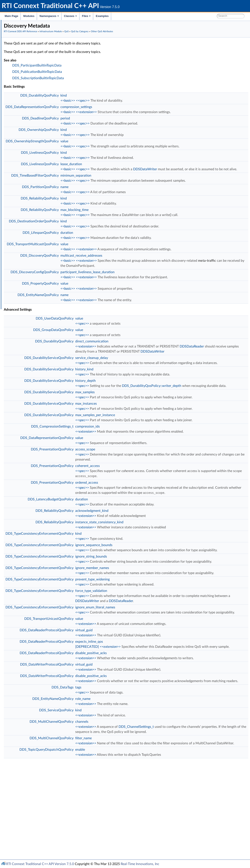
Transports (21, 233)
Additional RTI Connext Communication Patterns (46, 271)
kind (127, 101)
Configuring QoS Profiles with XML (37, 266)
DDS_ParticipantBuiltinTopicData (100, 71)
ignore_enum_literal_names (159, 678)
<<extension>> (150, 117)
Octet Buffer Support (31, 210)
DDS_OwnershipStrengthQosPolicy (96, 146)
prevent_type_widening (156, 650)
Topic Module (23, 61)
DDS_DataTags (126, 778)
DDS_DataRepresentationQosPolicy (96, 112)
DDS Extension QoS (37, 136)
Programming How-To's (26, 275)
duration (130, 248)
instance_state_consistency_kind (163, 578)
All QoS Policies (31, 117)
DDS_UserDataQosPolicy (118, 334)
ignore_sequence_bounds (157, 601)
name (128, 202)
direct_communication (155, 357)
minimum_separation (139, 186)
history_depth (149, 406)
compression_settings (140, 112)
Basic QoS (31, 126)
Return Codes (26, 103)
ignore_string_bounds (154, 617)
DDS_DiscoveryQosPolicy (103, 271)
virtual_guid (147, 706)
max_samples (148, 423)
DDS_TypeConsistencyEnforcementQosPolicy (103, 589)
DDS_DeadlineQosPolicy (104, 123)
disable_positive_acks (154, 734)
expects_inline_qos (152, 717)
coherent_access (151, 517)
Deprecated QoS (35, 168)
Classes (70, 16)
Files (86, 16)
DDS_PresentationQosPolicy (116, 500)
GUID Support (27, 89)
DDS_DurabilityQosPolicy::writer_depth (215, 411)
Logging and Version (27, 243)
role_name (146, 790)
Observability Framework (30, 252)
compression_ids (151, 472)
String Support (27, 219)
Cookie (22, 182)
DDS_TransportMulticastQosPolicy (96, 259)
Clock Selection (27, 80)
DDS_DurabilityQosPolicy (103, 101)
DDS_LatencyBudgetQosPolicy (114, 555)
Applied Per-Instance (41, 154)
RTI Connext (15, 28)
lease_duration (135, 169)
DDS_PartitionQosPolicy (104, 202)
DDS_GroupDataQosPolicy (117, 345)
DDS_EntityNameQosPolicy (102, 310)
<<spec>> (146, 106)
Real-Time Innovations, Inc (140, 864)
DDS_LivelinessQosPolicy (103, 158)
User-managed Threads (32, 205)
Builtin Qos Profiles (30, 201)
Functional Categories (38, 140)
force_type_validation (155, 662)
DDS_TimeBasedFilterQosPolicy (98, 186)
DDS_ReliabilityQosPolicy (103, 214)
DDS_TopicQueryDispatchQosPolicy (110, 851)
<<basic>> (131, 106)
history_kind (148, 395)
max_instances (149, 439)
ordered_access (150, 533)
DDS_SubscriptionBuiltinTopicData (101, 83)
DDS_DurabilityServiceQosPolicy (112, 378)
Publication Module (27, 66)
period (129, 123)
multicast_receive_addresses (145, 271)
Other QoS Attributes (38, 150)
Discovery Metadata (41, 159)
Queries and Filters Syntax (31, 238)
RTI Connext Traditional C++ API (25, 24)
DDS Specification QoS (39, 131)
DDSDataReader (151, 367)
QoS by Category (32, 122)
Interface (16, 280)
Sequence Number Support (35, 94)
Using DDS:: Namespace (27, 47)
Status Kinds (25, 108)
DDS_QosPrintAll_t (30, 224)
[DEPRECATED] (150, 723)
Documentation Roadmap (28, 38)
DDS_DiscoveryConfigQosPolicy (98, 287)
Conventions (19, 42)
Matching (34, 163)
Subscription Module (28, 70)
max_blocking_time (138, 225)
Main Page (11, 16)
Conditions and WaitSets (33, 177)
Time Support (26, 84)
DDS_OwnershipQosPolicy (102, 135)
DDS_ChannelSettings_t (200, 818)
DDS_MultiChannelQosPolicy (115, 813)
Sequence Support (29, 215)
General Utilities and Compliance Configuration (45, 247)
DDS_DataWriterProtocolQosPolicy (110, 750)
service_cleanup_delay (155, 378)
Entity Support (27, 173)
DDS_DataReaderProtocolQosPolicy (110, 706)
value (128, 146)
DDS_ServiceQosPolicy (120, 801)
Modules (29, 16)
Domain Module (25, 56)
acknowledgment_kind (155, 566)
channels (145, 813)
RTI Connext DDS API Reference (32, 52)
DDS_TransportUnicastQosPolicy (112, 695)
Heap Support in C (29, 196)
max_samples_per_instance (158, 456)
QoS (20, 112)
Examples (102, 16)
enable (143, 851)
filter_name (147, 834)
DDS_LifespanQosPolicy (104, 248)
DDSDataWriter (208, 174)
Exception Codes (28, 98)
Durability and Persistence (31, 257)
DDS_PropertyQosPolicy (104, 299)
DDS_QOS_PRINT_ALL (32, 229)
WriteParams (26, 191)
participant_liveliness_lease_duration (151, 287)
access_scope (149, 500)
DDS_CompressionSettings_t (116, 472)
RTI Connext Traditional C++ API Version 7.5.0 (40, 864)
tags (142, 778)
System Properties (26, 261)
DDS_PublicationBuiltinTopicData (100, 77)
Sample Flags (26, 187)
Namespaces (49, 16)
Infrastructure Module (28, 75)
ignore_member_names (156, 634)
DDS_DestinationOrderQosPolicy (97, 237)
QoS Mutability (34, 145)
